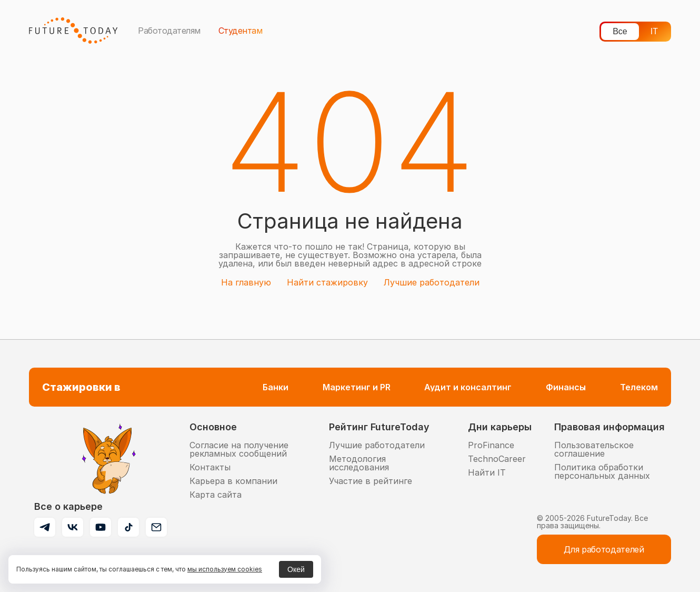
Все (620, 31)
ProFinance (491, 445)
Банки (276, 387)
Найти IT (487, 472)
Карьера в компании (233, 481)
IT (654, 31)
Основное (213, 427)
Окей (296, 569)
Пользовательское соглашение (594, 449)
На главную (246, 282)
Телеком (639, 387)
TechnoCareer (497, 459)
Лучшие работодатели (432, 282)
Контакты (210, 467)
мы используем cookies (225, 569)
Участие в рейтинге (371, 481)
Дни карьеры (500, 427)
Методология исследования (359, 463)
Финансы (566, 387)
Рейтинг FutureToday (379, 427)
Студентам (241, 31)
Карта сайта (216, 495)
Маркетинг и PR (357, 387)
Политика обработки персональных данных (602, 471)
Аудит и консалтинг (468, 387)
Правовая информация (609, 427)
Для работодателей (604, 549)
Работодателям (169, 31)
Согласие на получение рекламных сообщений (239, 449)
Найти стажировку (327, 282)
